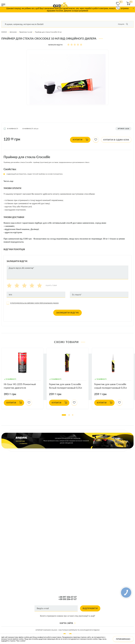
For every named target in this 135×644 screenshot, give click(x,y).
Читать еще (8, 181)
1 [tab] (64, 415)
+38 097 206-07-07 (68, 597)
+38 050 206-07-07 (68, 599)
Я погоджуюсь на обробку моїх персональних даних (34, 303)
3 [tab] (73, 415)
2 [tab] (69, 415)
